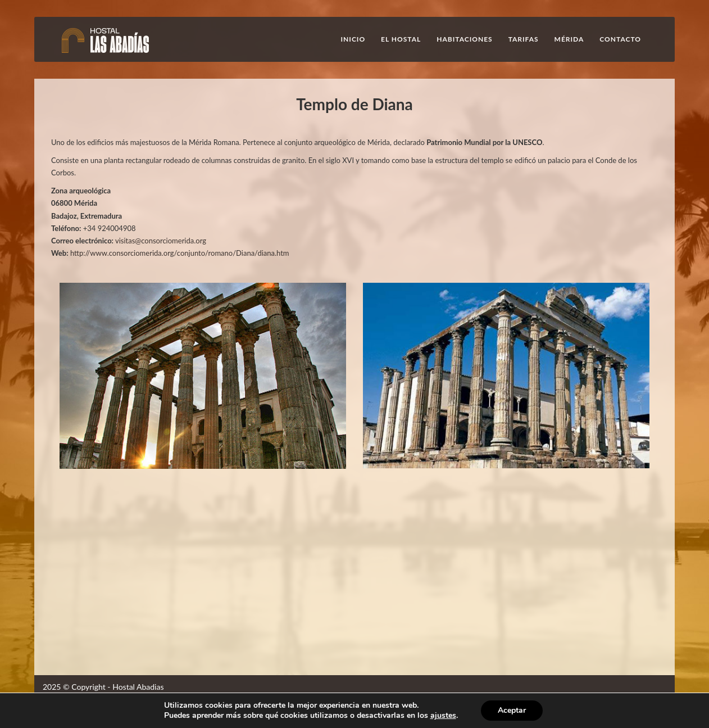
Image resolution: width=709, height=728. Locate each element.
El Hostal (401, 39)
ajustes (443, 716)
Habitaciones (464, 39)
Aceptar (512, 710)
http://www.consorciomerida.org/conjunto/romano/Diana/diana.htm (180, 253)
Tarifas (524, 39)
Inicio (353, 39)
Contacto (620, 39)
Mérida (569, 39)
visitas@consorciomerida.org (161, 241)
